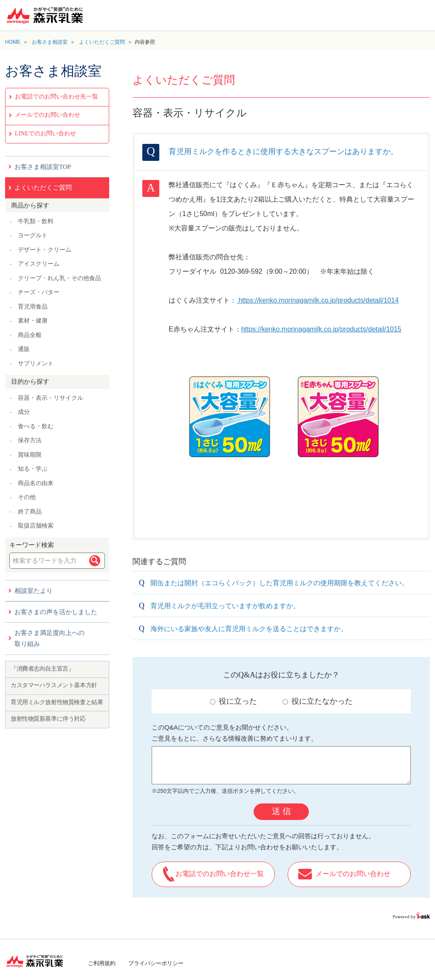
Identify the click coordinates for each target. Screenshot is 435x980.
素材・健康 (33, 321)
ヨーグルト (33, 235)
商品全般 (30, 335)
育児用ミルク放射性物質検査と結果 (57, 702)
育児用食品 (33, 307)
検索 (95, 561)
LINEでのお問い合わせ (45, 133)
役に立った (233, 701)
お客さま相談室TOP (43, 167)
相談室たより (34, 591)
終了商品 (30, 512)
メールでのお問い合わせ (48, 115)
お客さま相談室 (50, 42)
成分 (24, 412)
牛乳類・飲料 (36, 221)
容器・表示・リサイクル (51, 398)
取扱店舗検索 (36, 526)
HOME (13, 42)
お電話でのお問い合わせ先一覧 (56, 97)
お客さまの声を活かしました (56, 612)
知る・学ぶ (33, 469)
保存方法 (30, 440)
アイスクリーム (39, 264)
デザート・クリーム (45, 250)
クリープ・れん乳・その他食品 (59, 278)
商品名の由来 (36, 483)
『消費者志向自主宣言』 (42, 669)
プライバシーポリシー (156, 963)
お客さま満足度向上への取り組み (49, 638)
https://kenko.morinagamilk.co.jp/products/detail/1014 (318, 300)
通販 (24, 349)
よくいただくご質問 (102, 42)
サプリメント (36, 364)
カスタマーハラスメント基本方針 (54, 685)
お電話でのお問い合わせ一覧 (220, 874)
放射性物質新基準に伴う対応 (48, 719)
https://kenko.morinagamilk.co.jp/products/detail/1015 (321, 329)
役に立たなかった (318, 701)
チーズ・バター (39, 292)
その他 (27, 497)
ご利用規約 (102, 963)
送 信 (281, 811)
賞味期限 (30, 455)
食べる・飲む (36, 426)
